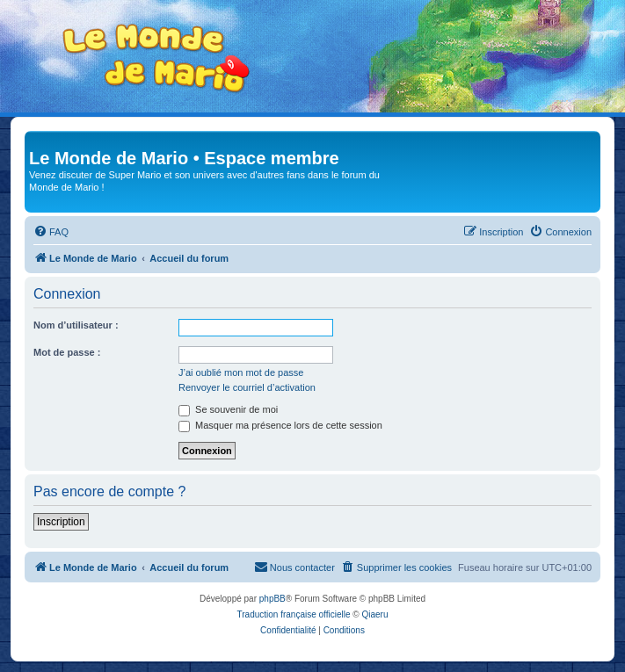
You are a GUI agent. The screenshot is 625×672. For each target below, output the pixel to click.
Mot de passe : (67, 352)
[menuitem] (51, 232)
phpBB (273, 599)
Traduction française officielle (294, 614)
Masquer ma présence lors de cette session (280, 425)
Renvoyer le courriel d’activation (247, 387)
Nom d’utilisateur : (76, 325)
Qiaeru (374, 614)
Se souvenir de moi (228, 409)
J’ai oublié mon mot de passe (241, 372)
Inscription (61, 522)
